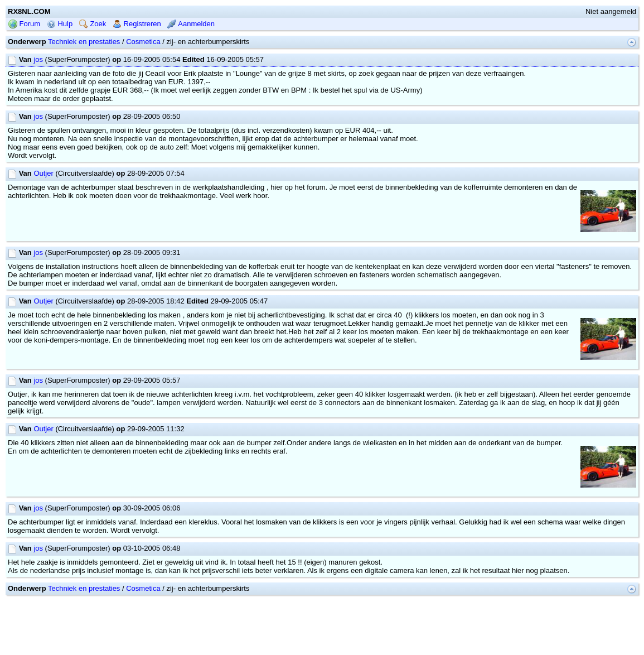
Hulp (60, 24)
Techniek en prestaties (84, 42)
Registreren (137, 24)
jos (38, 59)
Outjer (43, 173)
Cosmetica (143, 42)
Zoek (93, 24)
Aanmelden (191, 24)
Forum (24, 24)
